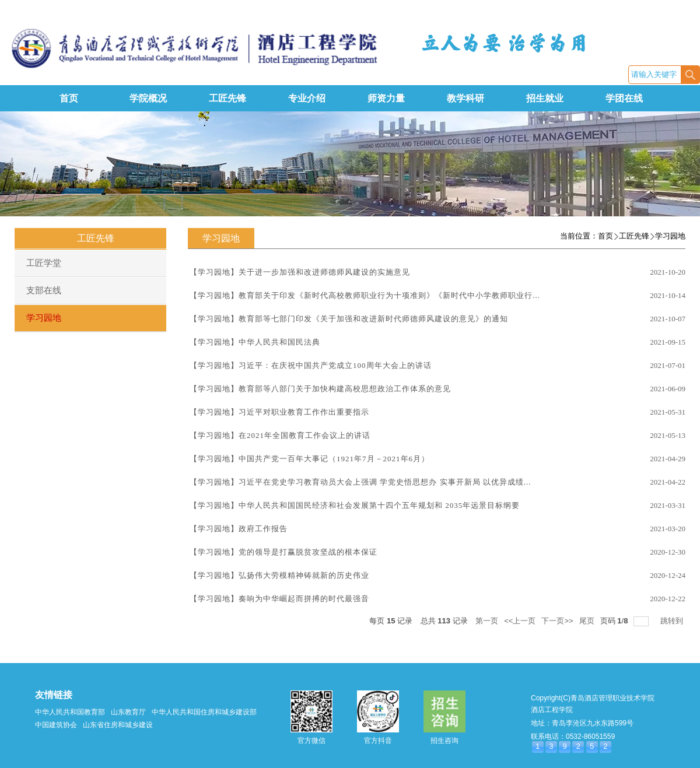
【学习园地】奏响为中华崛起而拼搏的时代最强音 (279, 599)
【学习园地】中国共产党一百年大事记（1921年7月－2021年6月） (309, 459)
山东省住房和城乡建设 (118, 725)
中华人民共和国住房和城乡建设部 (204, 712)
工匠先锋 (228, 98)
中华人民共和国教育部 (70, 712)
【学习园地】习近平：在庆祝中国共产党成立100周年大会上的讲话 (311, 365)
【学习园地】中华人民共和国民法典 (255, 342)
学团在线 (624, 98)
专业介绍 (307, 98)
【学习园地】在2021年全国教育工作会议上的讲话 (280, 435)
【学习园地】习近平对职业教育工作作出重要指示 (279, 412)
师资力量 (386, 98)
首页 (69, 98)
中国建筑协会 (56, 725)
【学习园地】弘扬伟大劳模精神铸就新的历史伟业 (279, 575)
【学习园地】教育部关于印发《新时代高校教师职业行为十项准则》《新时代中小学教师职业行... (365, 295)
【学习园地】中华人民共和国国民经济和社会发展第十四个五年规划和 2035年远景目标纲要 (355, 505)
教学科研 (466, 98)
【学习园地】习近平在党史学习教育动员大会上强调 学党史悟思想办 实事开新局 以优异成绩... (360, 482)
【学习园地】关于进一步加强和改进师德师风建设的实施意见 (300, 272)
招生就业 (545, 98)
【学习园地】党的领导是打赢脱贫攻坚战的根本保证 (283, 552)
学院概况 (148, 98)
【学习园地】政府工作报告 (239, 529)
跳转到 (673, 621)
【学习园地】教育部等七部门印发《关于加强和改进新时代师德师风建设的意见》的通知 (349, 319)
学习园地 (670, 236)
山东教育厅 (128, 712)
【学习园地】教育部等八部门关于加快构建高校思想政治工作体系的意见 (320, 389)
